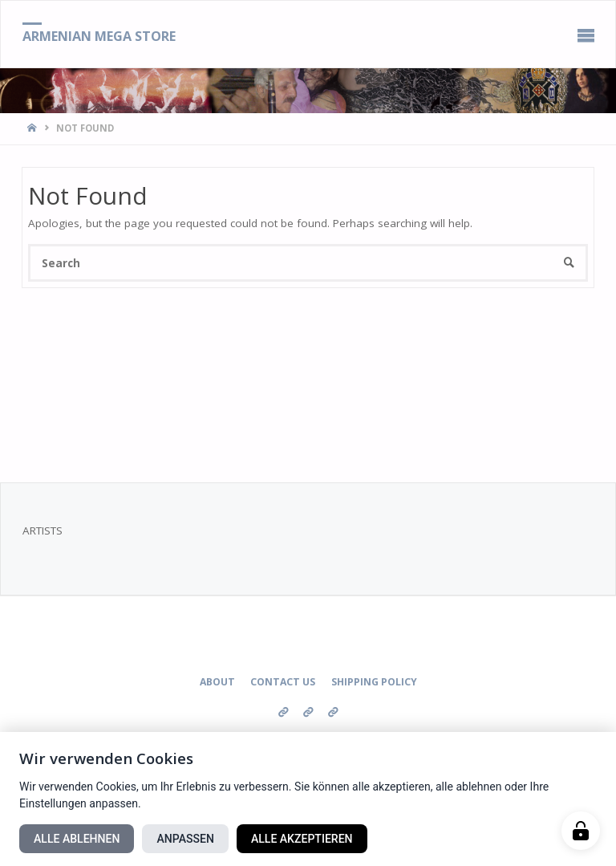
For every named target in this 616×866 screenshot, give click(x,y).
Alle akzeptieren (302, 839)
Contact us (283, 682)
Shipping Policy (374, 682)
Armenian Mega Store (99, 35)
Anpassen (185, 839)
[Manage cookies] (581, 831)
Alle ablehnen (77, 839)
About (217, 682)
